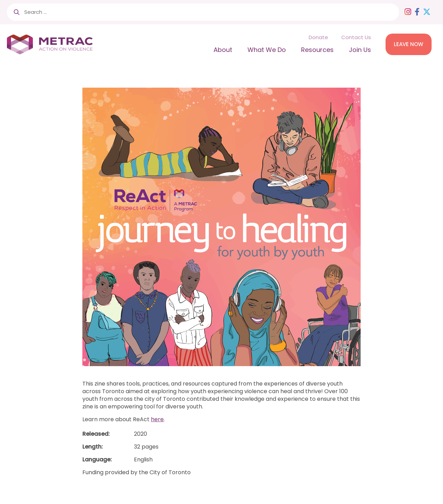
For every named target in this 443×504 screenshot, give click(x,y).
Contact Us (356, 37)
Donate (318, 37)
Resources (317, 50)
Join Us (360, 50)
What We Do (267, 50)
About (223, 50)
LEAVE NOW (409, 44)
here (157, 419)
